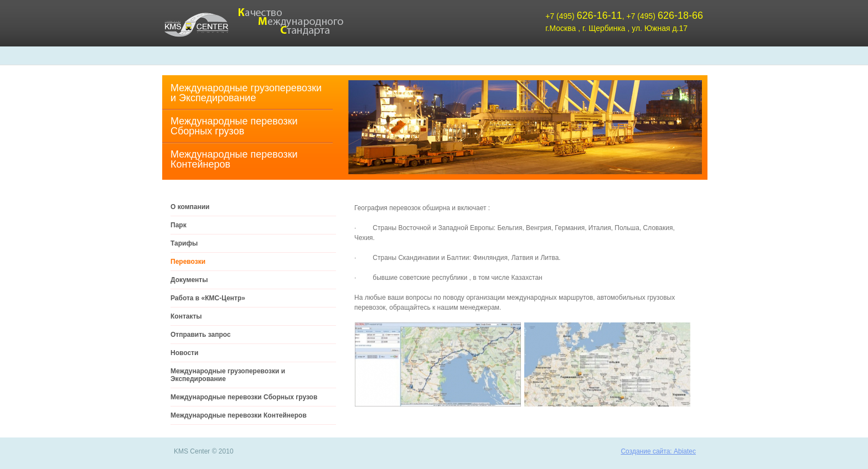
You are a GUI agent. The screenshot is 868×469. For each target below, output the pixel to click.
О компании (190, 207)
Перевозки (188, 262)
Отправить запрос (201, 335)
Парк (179, 225)
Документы (189, 280)
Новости (184, 353)
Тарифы (184, 243)
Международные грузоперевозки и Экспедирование (246, 93)
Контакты (186, 316)
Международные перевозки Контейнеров (234, 159)
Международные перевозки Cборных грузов (234, 126)
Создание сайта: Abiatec (658, 451)
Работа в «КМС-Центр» (208, 298)
